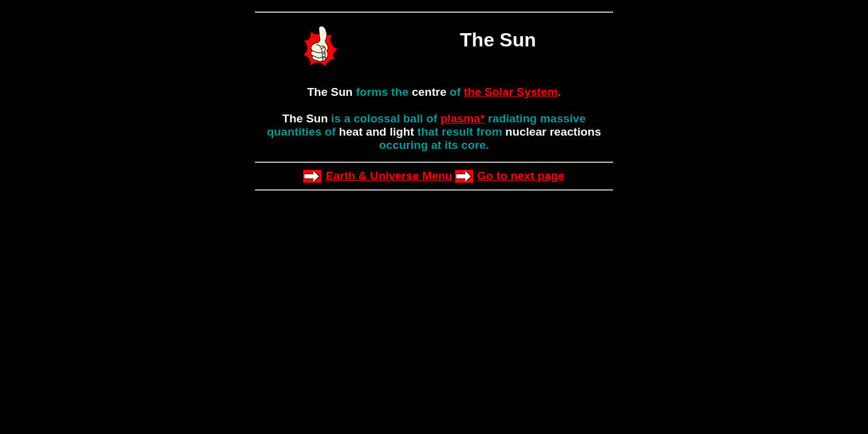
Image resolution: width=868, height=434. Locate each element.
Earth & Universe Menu (389, 176)
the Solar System (511, 92)
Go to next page (521, 176)
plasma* (463, 118)
